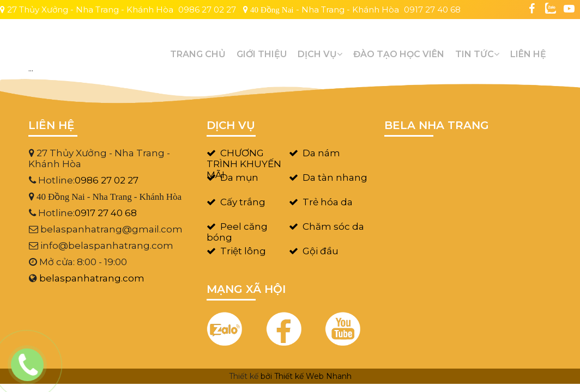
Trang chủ (198, 54)
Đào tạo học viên (399, 54)
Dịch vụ (320, 54)
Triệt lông (243, 251)
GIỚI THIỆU (262, 54)
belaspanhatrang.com (92, 278)
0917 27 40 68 (432, 10)
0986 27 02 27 (207, 10)
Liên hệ (528, 54)
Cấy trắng (243, 202)
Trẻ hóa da (328, 202)
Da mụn (239, 177)
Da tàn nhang (335, 177)
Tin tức (477, 54)
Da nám (321, 153)
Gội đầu (321, 251)
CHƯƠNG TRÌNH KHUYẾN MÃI (244, 164)
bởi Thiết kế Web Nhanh (306, 376)
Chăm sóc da (333, 226)
